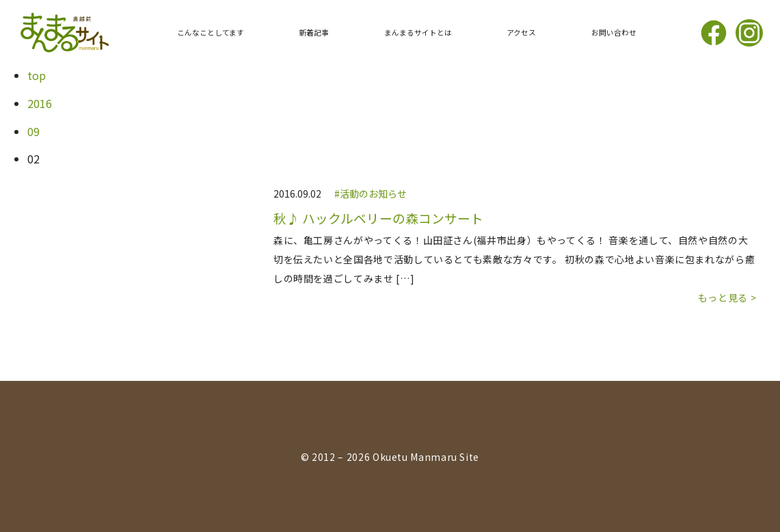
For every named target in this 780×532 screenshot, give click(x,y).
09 (33, 131)
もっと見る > (727, 297)
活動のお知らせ (373, 194)
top (37, 75)
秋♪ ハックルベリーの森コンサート (378, 218)
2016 (40, 103)
